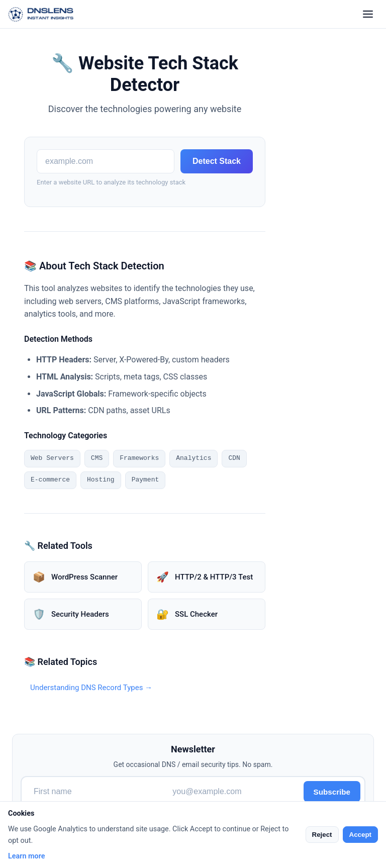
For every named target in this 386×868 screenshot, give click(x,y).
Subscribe (332, 792)
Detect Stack (217, 161)
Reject (322, 835)
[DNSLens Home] (41, 14)
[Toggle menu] (368, 14)
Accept (360, 835)
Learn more (26, 856)
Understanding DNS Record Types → (91, 688)
